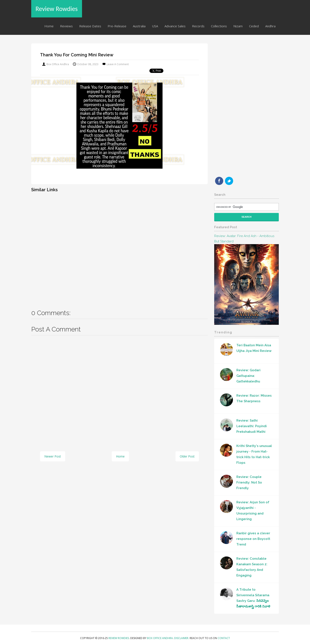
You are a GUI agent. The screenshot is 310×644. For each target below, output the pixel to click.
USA (155, 26)
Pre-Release (117, 26)
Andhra (270, 26)
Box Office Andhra (160, 638)
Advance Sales (175, 26)
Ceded (254, 26)
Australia (139, 26)
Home (49, 26)
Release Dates (90, 26)
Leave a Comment (118, 64)
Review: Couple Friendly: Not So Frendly (249, 482)
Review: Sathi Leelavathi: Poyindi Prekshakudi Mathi (252, 426)
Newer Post (53, 456)
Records (198, 26)
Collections (219, 26)
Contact (224, 638)
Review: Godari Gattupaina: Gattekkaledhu (248, 376)
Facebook (219, 181)
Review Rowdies (57, 9)
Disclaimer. (182, 638)
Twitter (229, 181)
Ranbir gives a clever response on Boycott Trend (253, 539)
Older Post (187, 456)
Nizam (238, 26)
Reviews (66, 26)
